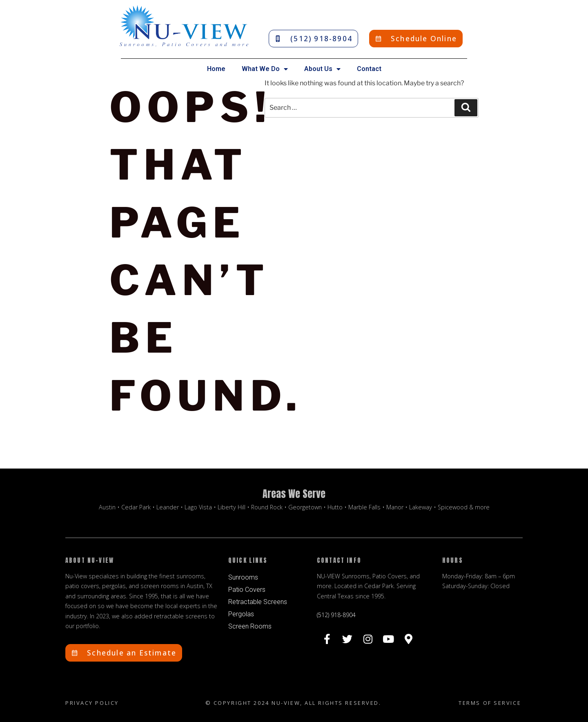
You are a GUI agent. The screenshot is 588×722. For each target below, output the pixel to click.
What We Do (265, 69)
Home (216, 69)
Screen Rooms (250, 626)
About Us (322, 69)
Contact (369, 69)
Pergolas (241, 614)
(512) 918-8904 (336, 615)
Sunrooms (243, 577)
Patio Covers (247, 590)
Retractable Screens (258, 602)
